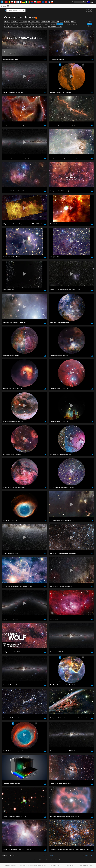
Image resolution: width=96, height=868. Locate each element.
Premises (74, 24)
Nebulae (60, 24)
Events (73, 22)
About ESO (14, 22)
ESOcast (67, 22)
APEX (25, 22)
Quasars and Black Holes (12, 27)
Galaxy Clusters (44, 24)
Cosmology (55, 22)
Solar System (26, 27)
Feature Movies (18, 24)
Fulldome (27, 24)
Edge (7, 388)
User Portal (83, 2)
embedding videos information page (43, 353)
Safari (7, 391)
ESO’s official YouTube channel (44, 350)
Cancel (15, 419)
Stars (45, 27)
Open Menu (6, 6)
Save (6, 419)
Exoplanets (8, 24)
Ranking (89, 24)
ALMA (21, 22)
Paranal (67, 24)
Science (77, 2)
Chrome (8, 386)
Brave (7, 385)
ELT (61, 22)
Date (90, 26)
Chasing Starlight (34, 22)
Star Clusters (37, 27)
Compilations (46, 22)
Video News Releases (55, 27)
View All (7, 22)
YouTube (4, 350)
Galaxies (35, 24)
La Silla (54, 24)
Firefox (7, 390)
